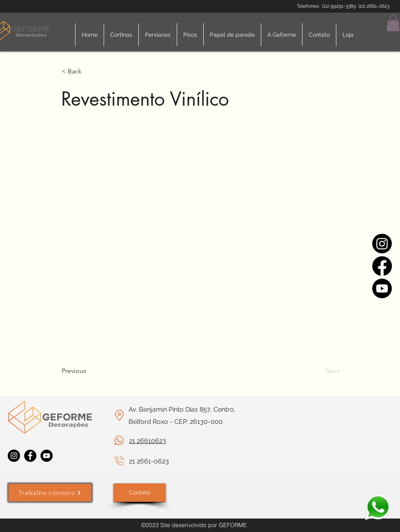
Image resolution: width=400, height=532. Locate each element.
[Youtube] (382, 288)
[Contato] (140, 493)
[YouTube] (47, 456)
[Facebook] (382, 266)
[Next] (319, 371)
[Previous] (89, 371)
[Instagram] (382, 244)
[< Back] (89, 72)
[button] (393, 23)
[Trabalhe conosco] (50, 493)
